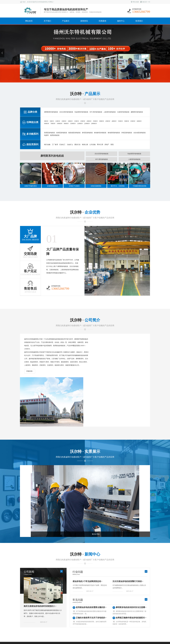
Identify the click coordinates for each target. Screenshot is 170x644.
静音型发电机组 (87, 133)
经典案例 (102, 21)
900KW (66, 124)
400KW (114, 121)
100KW (64, 121)
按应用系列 (43, 615)
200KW (89, 121)
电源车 (47, 135)
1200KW (80, 124)
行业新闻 (61, 609)
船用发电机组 (55, 135)
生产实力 (24, 609)
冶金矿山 (70, 145)
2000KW (94, 124)
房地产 (107, 145)
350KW (95, 121)
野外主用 (100, 145)
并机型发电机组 (127, 133)
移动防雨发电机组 (114, 133)
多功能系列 (43, 612)
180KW (70, 121)
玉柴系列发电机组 (123, 112)
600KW (139, 121)
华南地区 (79, 609)
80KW (46, 121)
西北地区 (79, 618)
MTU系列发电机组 (96, 112)
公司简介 (24, 606)
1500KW (73, 124)
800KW (47, 124)
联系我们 (139, 21)
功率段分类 (43, 609)
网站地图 (135, 2)
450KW (108, 121)
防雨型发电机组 (50, 133)
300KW (101, 121)
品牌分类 (42, 606)
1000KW (60, 124)
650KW (133, 121)
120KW (58, 121)
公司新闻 (61, 606)
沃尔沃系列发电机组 (66, 112)
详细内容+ (30, 371)
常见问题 (61, 612)
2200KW (87, 124)
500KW (127, 121)
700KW (53, 124)
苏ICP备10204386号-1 (143, 633)
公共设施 (92, 145)
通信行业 (77, 145)
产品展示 (66, 21)
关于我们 (47, 21)
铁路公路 (85, 145)
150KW (76, 121)
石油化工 (62, 145)
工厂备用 (55, 145)
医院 (112, 145)
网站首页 (29, 21)
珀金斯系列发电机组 (81, 112)
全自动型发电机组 (140, 133)
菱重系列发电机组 (137, 112)
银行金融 (47, 145)
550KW (120, 121)
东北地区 (79, 624)
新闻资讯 (84, 21)
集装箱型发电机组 (74, 133)
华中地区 (79, 612)
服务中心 (121, 21)
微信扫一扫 (145, 2)
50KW (52, 121)
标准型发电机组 (62, 133)
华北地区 (79, 615)
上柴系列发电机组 (110, 112)
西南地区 (79, 621)
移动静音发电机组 (100, 133)
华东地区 (79, 606)
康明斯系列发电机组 (51, 112)
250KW (83, 121)
